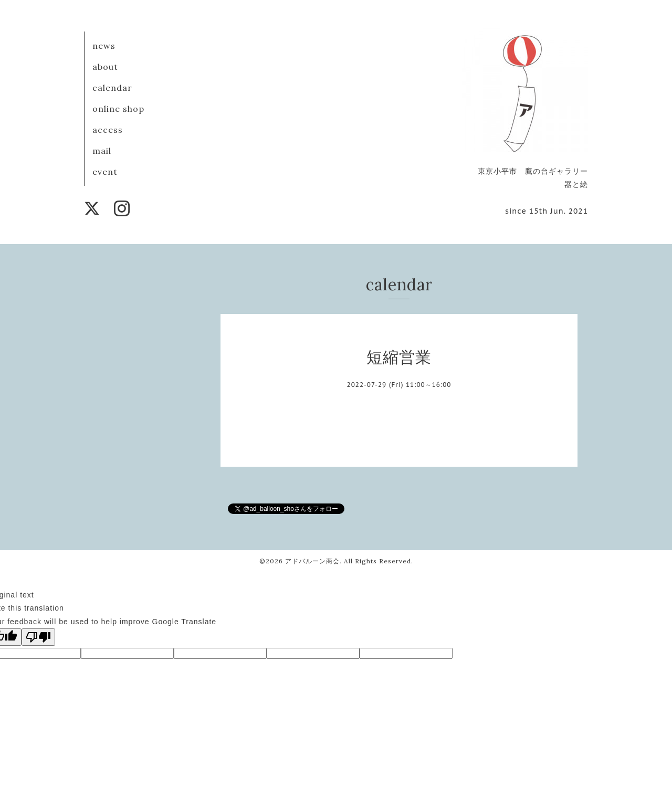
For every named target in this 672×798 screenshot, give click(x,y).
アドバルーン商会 (312, 561)
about (105, 67)
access (108, 130)
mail (102, 151)
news (104, 46)
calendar (112, 88)
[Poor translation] (38, 637)
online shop (118, 109)
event (105, 172)
